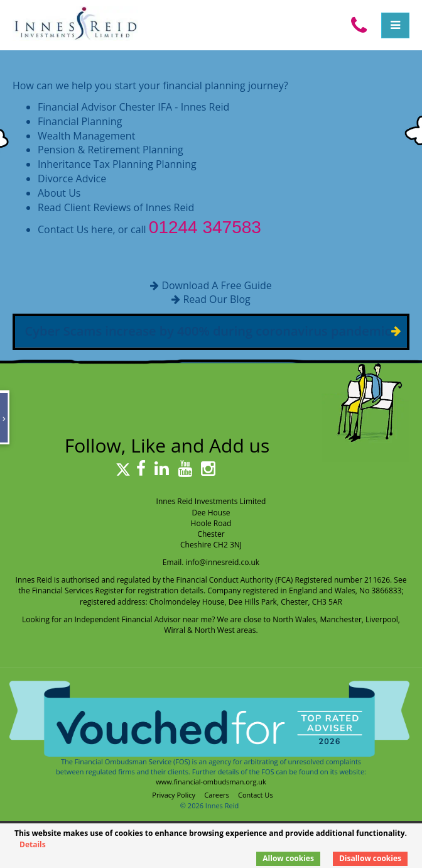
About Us (59, 193)
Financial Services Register (78, 591)
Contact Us (256, 795)
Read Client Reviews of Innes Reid (116, 207)
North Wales (294, 619)
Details (33, 844)
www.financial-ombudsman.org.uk (211, 782)
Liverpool (382, 619)
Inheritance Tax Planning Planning (117, 164)
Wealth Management (86, 136)
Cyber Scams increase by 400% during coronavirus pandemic (208, 331)
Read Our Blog (216, 299)
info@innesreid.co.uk (223, 562)
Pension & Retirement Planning (111, 150)
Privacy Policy (174, 795)
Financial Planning (80, 121)
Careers (217, 795)
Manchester (341, 619)
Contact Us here (75, 229)
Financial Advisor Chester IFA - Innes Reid (133, 107)
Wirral (175, 630)
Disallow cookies (370, 858)
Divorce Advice (72, 179)
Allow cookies (288, 858)
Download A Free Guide (216, 285)
